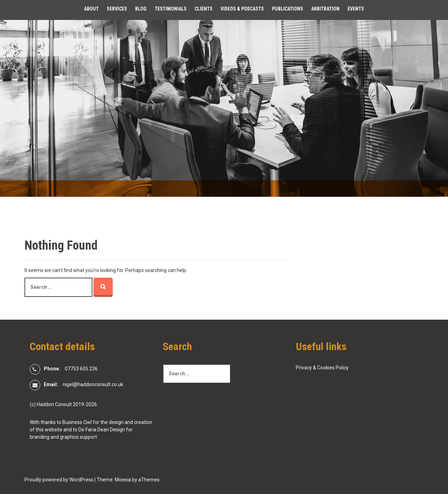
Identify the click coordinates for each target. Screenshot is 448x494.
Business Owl (77, 422)
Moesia (123, 480)
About (91, 9)
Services (117, 9)
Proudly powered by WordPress (59, 480)
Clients (204, 9)
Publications (288, 9)
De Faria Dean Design (102, 430)
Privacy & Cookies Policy (322, 368)
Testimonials (171, 9)
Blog (141, 9)
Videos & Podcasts (242, 9)
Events (356, 9)
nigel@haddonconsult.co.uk (93, 384)
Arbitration (325, 9)
